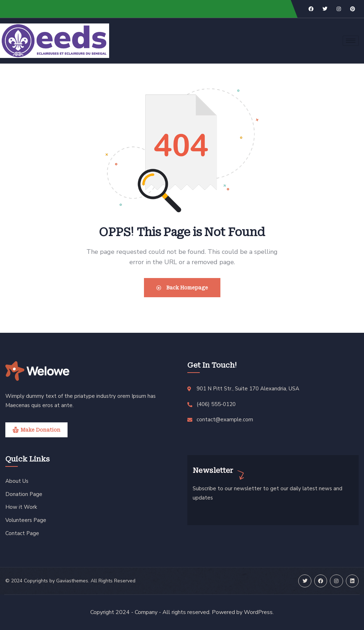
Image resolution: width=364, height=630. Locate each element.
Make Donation (41, 430)
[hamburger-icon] (351, 41)
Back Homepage (182, 288)
